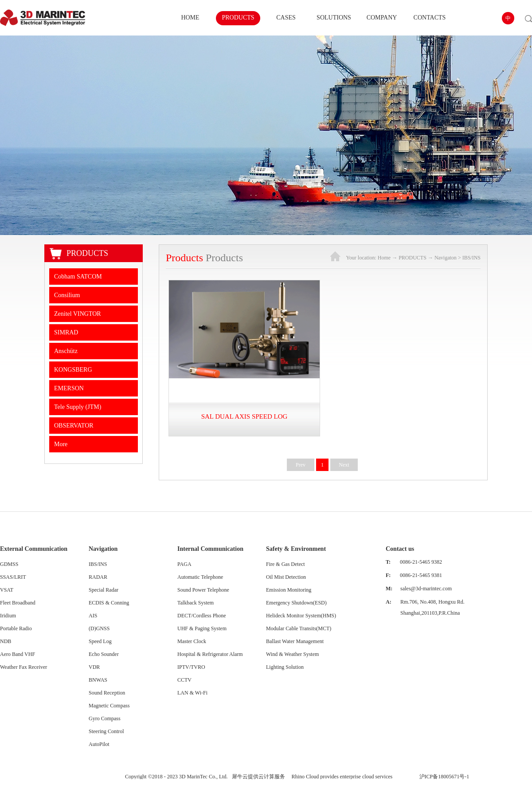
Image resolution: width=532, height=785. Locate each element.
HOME (190, 18)
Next (344, 465)
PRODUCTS (413, 258)
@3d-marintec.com (431, 589)
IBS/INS (471, 258)
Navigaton (446, 258)
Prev (301, 465)
